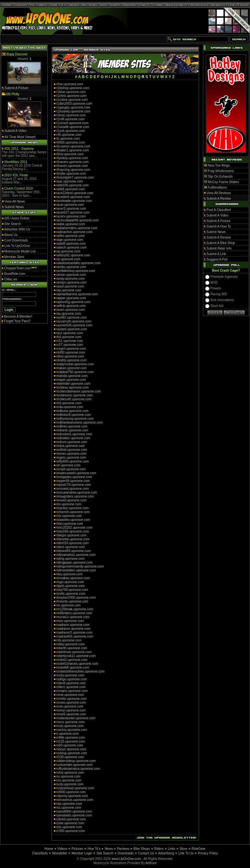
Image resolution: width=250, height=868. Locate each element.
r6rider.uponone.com (71, 174)
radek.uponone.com (70, 224)
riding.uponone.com (70, 559)
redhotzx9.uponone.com (74, 415)
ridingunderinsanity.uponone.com (80, 566)
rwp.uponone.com (69, 804)
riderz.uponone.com (70, 547)
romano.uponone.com (72, 691)
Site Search (105, 853)
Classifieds (40, 853)
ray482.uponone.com (71, 317)
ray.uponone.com (69, 314)
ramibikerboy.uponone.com (76, 271)
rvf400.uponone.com (71, 792)
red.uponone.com (69, 403)
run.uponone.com (69, 780)
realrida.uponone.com (72, 376)
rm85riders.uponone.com (74, 613)
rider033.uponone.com (72, 543)
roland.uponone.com (71, 683)
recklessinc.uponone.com (75, 395)
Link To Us (186, 853)
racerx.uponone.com (71, 216)
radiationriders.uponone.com (77, 228)
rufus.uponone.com (70, 773)
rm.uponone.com (68, 605)
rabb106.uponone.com (72, 185)
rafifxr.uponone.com (70, 236)
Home (49, 849)
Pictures (77, 849)
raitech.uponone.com (71, 247)
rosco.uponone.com (70, 722)
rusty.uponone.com (70, 784)
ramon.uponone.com (71, 275)
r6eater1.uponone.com (73, 150)
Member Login (82, 853)
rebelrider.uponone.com (73, 384)
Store (183, 849)
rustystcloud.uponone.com (75, 788)
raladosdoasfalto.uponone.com (78, 263)
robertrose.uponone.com (74, 652)
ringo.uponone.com (70, 582)
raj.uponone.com (68, 251)
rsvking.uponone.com (72, 753)
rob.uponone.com (69, 640)
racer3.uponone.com (71, 209)
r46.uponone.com (69, 135)
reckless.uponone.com (72, 387)
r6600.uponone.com (71, 142)
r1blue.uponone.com (71, 92)
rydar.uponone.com (70, 823)
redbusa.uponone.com (72, 411)
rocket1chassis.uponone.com (77, 664)
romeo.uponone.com (71, 703)
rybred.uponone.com (71, 819)
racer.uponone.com (70, 205)
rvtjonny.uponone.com (72, 796)
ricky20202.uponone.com (74, 528)
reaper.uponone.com (71, 380)
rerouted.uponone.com (73, 489)
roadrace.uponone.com (73, 625)
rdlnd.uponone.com (70, 356)
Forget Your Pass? (17, 321)
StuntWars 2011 (16, 162)
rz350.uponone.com (70, 831)
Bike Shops (142, 849)
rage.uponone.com (70, 240)
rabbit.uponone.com (70, 189)
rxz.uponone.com (69, 808)
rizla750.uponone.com (72, 590)
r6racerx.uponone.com (72, 162)
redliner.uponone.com (72, 426)
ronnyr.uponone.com (71, 710)
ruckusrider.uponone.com (74, 765)
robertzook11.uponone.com (76, 656)
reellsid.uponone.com (72, 450)
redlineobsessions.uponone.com (79, 422)
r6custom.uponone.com (73, 146)
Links (172, 849)
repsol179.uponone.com (74, 485)
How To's (94, 849)
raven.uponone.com (70, 310)
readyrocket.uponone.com (75, 364)
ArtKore (151, 863)
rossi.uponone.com (70, 726)
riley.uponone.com (69, 574)
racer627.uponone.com (73, 212)
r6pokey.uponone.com (72, 158)
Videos (62, 849)
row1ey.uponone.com (72, 730)
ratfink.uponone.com (71, 306)
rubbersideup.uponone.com (76, 761)
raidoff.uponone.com (71, 244)
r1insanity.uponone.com (73, 111)
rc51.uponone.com (70, 341)
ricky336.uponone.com (73, 531)
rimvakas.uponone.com (73, 578)
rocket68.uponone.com (73, 668)
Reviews (123, 849)
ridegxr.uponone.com (71, 535)
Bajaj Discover (17, 54)
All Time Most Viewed (20, 137)
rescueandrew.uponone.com (77, 493)
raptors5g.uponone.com (73, 302)
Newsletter (60, 853)
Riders (159, 849)
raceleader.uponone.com (74, 201)
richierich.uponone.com (73, 512)
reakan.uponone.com (71, 368)
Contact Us (146, 853)
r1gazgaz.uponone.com (73, 107)
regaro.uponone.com (71, 457)
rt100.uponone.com (70, 757)
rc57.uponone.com (70, 345)
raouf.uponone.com (70, 286)
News (109, 849)
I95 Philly (13, 94)
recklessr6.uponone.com (74, 399)
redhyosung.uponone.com (75, 419)
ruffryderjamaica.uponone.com (78, 769)
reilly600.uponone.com (73, 461)
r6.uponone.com (68, 139)
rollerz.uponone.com (71, 687)
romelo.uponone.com (71, 699)
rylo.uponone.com (69, 827)
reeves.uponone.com (71, 454)
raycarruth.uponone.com (74, 321)
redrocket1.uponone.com (74, 434)
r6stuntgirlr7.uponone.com (75, 177)
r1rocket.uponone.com (72, 123)
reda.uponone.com (70, 407)
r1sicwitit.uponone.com (73, 127)
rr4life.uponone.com (70, 738)
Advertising (166, 853)
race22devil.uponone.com (75, 193)
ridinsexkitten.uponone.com (76, 570)
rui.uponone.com (68, 776)
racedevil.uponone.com (73, 197)
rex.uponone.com (69, 504)
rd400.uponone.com (71, 352)
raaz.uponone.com (70, 181)
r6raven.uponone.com (72, 166)
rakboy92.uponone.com (73, 255)
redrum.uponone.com (72, 442)
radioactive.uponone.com (74, 232)
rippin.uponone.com (70, 586)
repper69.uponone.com (73, 481)
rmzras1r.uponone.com (73, 617)
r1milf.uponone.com (70, 119)
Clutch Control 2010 (19, 188)
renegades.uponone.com (74, 477)
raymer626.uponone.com (74, 325)
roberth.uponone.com (72, 648)
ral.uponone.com (68, 259)
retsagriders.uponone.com (75, 496)
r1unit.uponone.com (70, 131)
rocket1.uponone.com (72, 660)
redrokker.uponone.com (73, 438)
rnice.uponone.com (70, 621)
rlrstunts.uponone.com (72, 601)
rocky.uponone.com (70, 675)
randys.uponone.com (71, 282)
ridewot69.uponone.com (74, 551)
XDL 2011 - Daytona (19, 149)
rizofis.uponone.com (71, 594)
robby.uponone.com (70, 644)
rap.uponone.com (69, 290)
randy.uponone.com (70, 279)
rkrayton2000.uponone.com (76, 598)
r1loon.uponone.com (71, 115)
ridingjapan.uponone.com (74, 563)
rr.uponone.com (68, 734)
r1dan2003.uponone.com (74, 104)
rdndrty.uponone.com (71, 360)
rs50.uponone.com (70, 745)
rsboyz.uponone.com (71, 749)
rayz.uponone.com (69, 333)
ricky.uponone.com (70, 524)
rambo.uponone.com (71, 267)
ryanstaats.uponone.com (74, 815)
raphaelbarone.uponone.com (77, 294)
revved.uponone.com (71, 500)
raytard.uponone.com (72, 329)
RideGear (199, 849)
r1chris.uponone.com (71, 96)
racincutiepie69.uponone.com (77, 220)
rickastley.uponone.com (73, 520)
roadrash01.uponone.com (75, 636)
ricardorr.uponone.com (72, 508)
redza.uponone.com (70, 446)
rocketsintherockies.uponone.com (80, 671)
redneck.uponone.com (72, 430)
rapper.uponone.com (71, 298)
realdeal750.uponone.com (75, 372)
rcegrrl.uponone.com (71, 349)
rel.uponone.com (68, 465)
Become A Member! (18, 317)
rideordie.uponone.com (73, 539)
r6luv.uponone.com (70, 154)
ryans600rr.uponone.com (74, 811)
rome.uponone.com (70, 695)
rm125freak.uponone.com (75, 609)
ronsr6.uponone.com (71, 714)
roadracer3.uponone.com (74, 633)
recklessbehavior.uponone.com (79, 391)
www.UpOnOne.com (126, 859)
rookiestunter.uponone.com (76, 718)
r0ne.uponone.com (70, 84)
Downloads (125, 853)
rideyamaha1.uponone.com (76, 555)
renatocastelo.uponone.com (76, 473)
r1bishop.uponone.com (73, 88)
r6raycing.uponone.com (73, 170)
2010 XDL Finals (16, 175)
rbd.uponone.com (69, 337)
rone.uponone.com (70, 706)
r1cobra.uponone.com (72, 100)
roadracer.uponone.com (73, 629)
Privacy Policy (208, 853)
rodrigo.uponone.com (72, 679)
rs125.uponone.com (70, 741)
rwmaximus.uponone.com (75, 800)
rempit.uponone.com (71, 469)
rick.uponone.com (69, 516)
